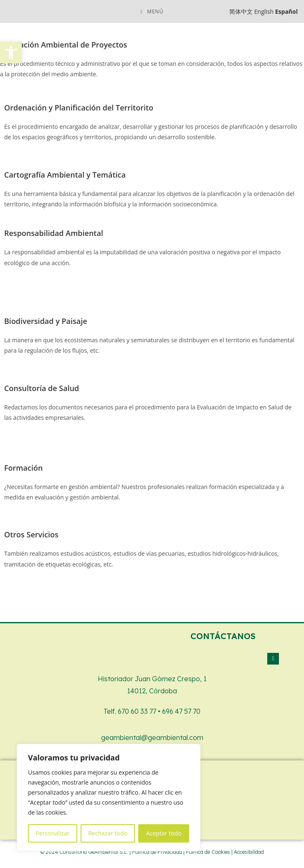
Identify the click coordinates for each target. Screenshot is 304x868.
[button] (11, 53)
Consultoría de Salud (42, 388)
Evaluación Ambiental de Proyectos (63, 45)
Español (286, 11)
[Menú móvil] (152, 11)
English (264, 11)
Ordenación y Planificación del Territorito (79, 108)
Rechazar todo (108, 833)
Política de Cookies (208, 852)
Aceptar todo (164, 833)
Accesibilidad (249, 852)
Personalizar (53, 833)
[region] (109, 798)
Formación (23, 468)
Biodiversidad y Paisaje (46, 321)
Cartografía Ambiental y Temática (65, 175)
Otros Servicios (31, 534)
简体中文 (241, 11)
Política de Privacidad (157, 852)
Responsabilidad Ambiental (54, 233)
